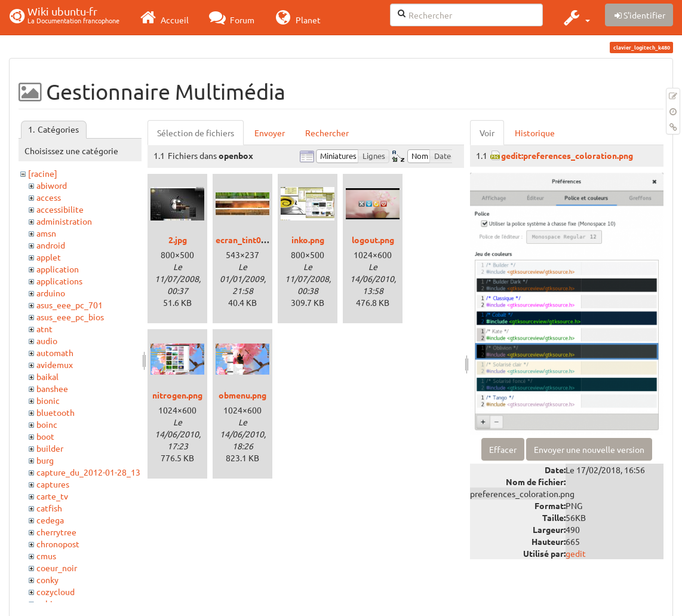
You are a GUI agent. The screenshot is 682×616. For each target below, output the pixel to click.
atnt (44, 329)
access (49, 197)
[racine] (43, 173)
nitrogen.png (177, 395)
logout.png (373, 240)
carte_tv (52, 496)
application (58, 269)
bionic (48, 400)
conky (47, 580)
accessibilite (60, 209)
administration (64, 221)
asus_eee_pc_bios (70, 317)
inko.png (308, 240)
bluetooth (56, 412)
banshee (52, 388)
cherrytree (56, 532)
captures (53, 484)
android (51, 245)
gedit (576, 553)
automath (55, 353)
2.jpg (178, 240)
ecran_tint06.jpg (248, 240)
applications (59, 281)
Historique (535, 133)
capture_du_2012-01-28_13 (88, 472)
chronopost (58, 544)
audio (47, 341)
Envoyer (270, 133)
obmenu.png (242, 395)
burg (45, 460)
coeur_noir (57, 568)
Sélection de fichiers (196, 133)
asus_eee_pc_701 (70, 305)
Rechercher (327, 133)
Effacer (503, 449)
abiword (52, 185)
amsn (46, 233)
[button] (575, 17)
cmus (46, 556)
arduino (51, 293)
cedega (50, 520)
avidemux (55, 364)
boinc (47, 424)
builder (50, 448)
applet (49, 257)
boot (45, 436)
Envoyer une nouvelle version (589, 449)
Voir (487, 133)
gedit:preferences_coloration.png (567, 155)
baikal (47, 376)
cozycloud (56, 592)
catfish (49, 508)
